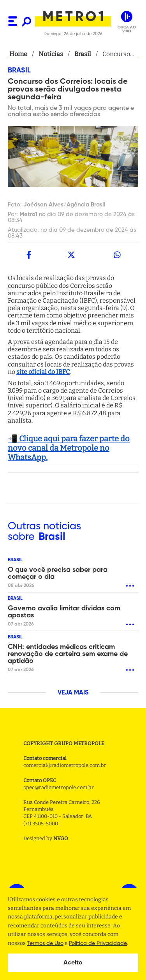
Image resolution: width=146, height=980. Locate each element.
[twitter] (71, 255)
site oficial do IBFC (43, 372)
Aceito (73, 963)
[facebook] (29, 255)
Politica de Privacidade (98, 943)
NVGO (61, 838)
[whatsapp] (117, 255)
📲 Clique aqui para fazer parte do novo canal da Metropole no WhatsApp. (69, 448)
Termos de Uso (45, 943)
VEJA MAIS (73, 693)
